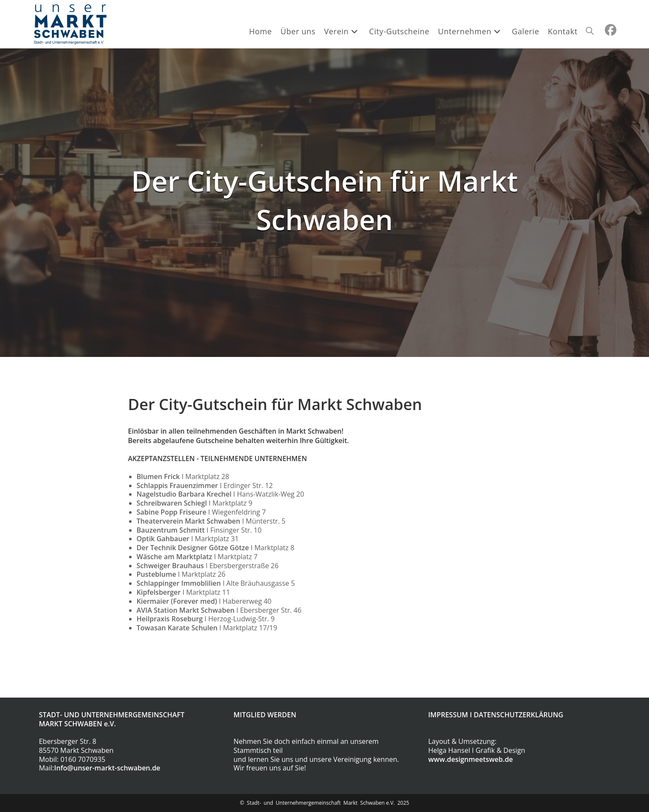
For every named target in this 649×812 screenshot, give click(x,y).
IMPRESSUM (448, 715)
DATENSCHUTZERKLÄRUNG (518, 715)
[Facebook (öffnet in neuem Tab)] (611, 30)
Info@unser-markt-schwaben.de (107, 768)
